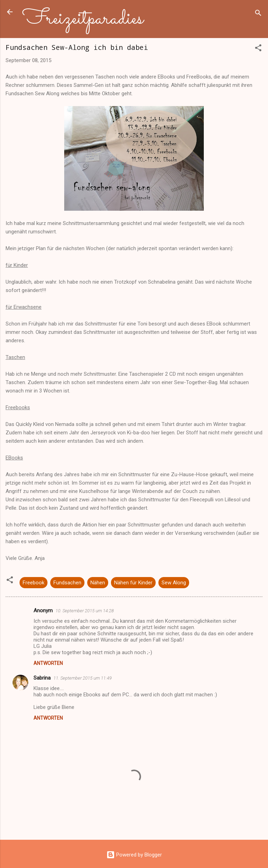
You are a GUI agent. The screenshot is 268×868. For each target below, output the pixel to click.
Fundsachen (67, 583)
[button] (258, 49)
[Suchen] (258, 14)
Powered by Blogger (134, 855)
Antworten (48, 663)
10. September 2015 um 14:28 (85, 611)
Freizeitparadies (83, 19)
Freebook (33, 583)
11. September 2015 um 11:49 (83, 678)
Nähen (98, 583)
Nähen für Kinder (133, 583)
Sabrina (42, 678)
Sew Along (174, 583)
